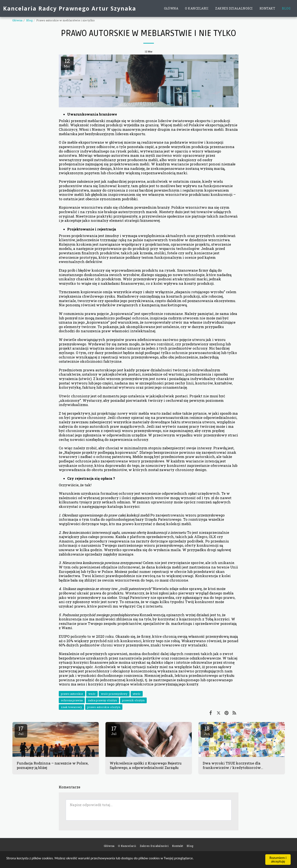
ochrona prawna (72, 700)
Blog (29, 20)
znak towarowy (71, 707)
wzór (92, 694)
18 (207, 730)
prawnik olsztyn (133, 700)
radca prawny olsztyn (102, 700)
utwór (137, 694)
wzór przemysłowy (114, 694)
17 (21, 730)
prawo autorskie (72, 694)
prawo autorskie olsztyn (104, 707)
